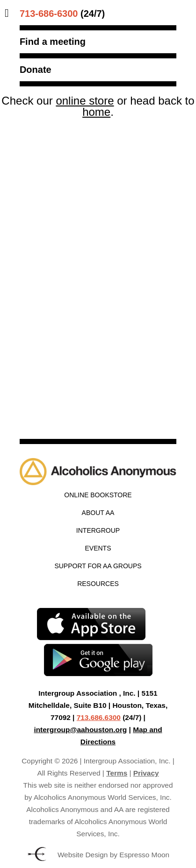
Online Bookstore (98, 495)
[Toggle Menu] (9, 13)
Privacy (146, 773)
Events (98, 548)
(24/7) (62, 14)
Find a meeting (53, 42)
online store (85, 101)
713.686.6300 (99, 717)
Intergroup (98, 530)
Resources (98, 584)
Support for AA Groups (98, 566)
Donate (36, 70)
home (96, 112)
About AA (98, 513)
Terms (117, 773)
